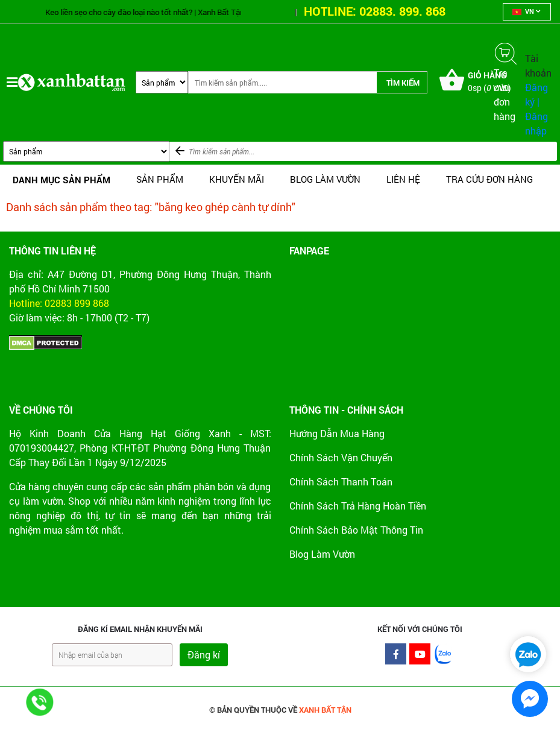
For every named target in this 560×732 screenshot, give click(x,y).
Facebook (396, 657)
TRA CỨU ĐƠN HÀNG (489, 179)
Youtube (420, 657)
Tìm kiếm (403, 83)
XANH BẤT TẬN (325, 710)
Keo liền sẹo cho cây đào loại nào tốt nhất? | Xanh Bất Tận (151, 12)
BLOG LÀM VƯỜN (325, 179)
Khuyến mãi (237, 179)
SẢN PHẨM (160, 179)
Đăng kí (204, 655)
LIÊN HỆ (403, 179)
